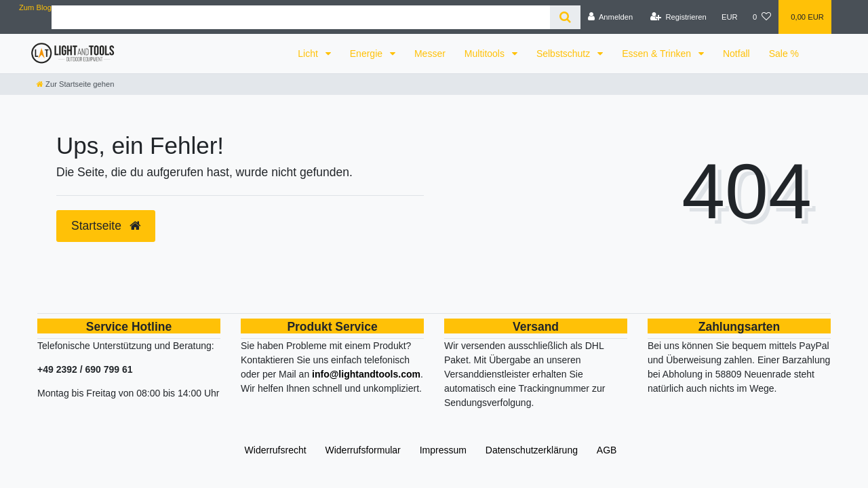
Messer (430, 54)
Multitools (486, 54)
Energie (368, 54)
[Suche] (565, 17)
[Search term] (301, 17)
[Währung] (730, 17)
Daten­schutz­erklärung (532, 450)
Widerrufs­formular (363, 450)
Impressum (443, 450)
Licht (309, 54)
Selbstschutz (565, 54)
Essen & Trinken (658, 54)
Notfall (736, 54)
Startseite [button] (106, 226)
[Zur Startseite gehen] (75, 84)
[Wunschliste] (762, 17)
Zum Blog (35, 7)
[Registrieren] (678, 17)
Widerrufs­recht (276, 450)
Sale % (784, 54)
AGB (607, 450)
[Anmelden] (611, 17)
